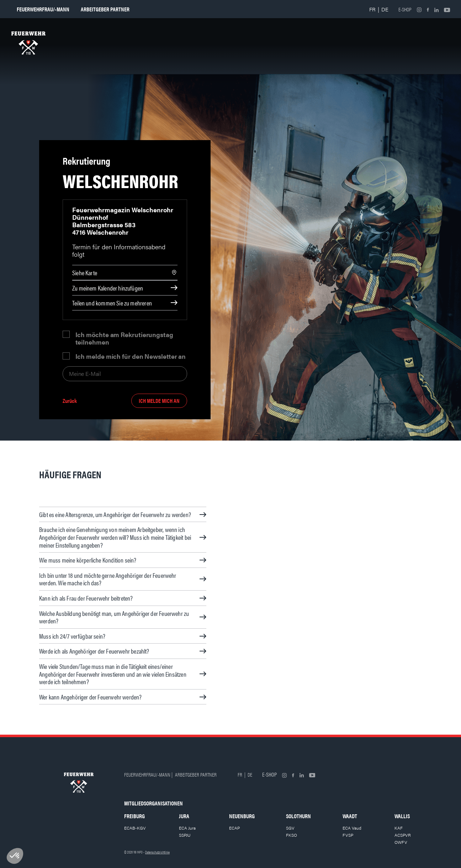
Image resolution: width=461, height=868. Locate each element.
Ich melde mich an (159, 401)
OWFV (401, 842)
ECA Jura (187, 828)
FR (372, 9)
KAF (399, 828)
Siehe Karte (85, 273)
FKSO (292, 835)
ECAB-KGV (135, 828)
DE (385, 9)
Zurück (70, 401)
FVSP (348, 835)
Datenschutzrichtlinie (157, 852)
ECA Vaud (352, 828)
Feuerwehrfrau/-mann (43, 9)
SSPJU (185, 835)
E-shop (405, 9)
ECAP (234, 828)
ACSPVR (403, 835)
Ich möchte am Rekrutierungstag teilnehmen (124, 338)
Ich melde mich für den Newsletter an (131, 356)
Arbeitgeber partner (105, 9)
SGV (290, 828)
